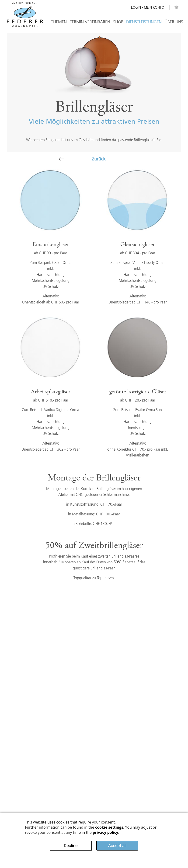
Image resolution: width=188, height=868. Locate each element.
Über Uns (174, 22)
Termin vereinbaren (90, 22)
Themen (59, 22)
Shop (118, 22)
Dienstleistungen (144, 22)
